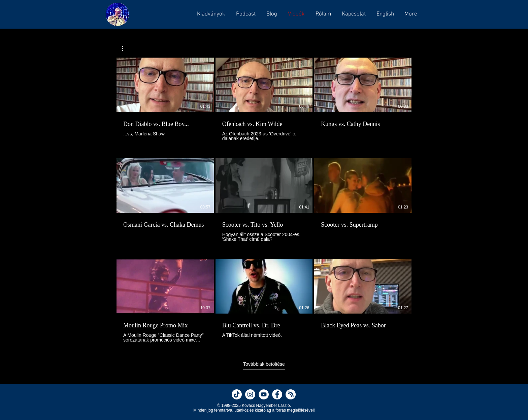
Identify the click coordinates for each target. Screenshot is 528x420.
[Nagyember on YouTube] (264, 394)
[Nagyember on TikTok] (237, 394)
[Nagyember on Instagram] (250, 394)
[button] (245, 14)
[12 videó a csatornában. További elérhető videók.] (264, 200)
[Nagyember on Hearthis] (291, 394)
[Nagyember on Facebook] (277, 394)
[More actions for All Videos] (126, 49)
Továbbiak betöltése (264, 364)
